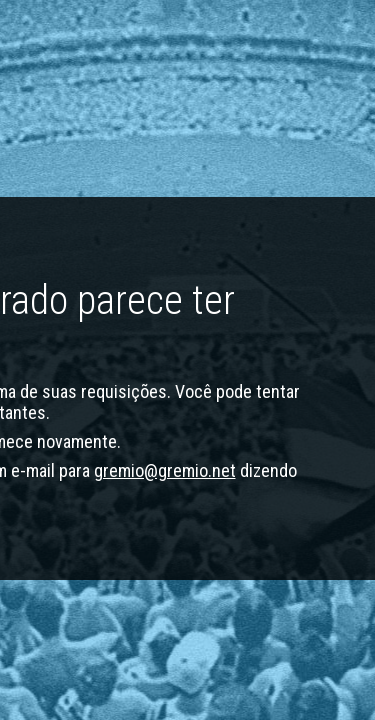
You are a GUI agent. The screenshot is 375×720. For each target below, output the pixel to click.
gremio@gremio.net (165, 470)
